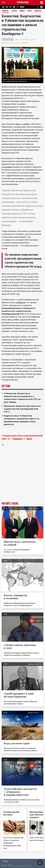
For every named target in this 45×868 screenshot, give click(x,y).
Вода (12, 43)
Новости (5, 11)
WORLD (22, 7)
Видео (22, 11)
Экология (5, 43)
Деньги (33, 39)
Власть (17, 43)
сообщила (20, 302)
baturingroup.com (23, 866)
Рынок (17, 39)
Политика (25, 43)
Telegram (17, 439)
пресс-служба (22, 124)
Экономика (25, 39)
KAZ (3, 7)
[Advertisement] (22, 477)
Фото (30, 11)
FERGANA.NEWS (23, 2)
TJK (10, 7)
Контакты (6, 861)
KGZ (7, 7)
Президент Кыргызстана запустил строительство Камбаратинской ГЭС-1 (22, 409)
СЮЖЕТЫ (38, 11)
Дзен (29, 439)
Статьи (14, 11)
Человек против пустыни (11, 813)
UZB (18, 7)
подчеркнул (8, 167)
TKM (14, 7)
